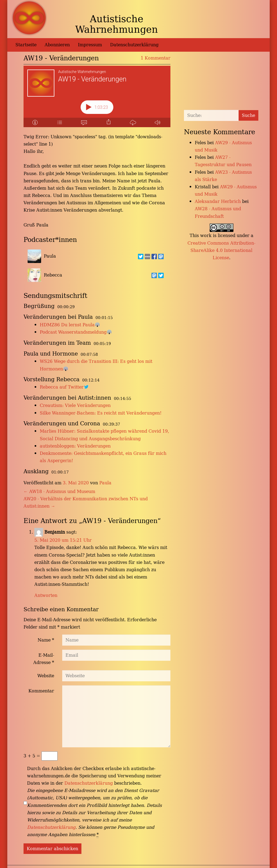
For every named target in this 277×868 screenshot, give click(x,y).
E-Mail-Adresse (44, 659)
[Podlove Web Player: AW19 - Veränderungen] (97, 96)
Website (46, 676)
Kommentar (41, 691)
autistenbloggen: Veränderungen (75, 446)
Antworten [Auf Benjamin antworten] (46, 595)
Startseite (26, 45)
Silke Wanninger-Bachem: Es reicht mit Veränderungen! (101, 413)
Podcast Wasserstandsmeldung (73, 332)
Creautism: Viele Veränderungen (75, 405)
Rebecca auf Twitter (62, 387)
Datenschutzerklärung (134, 45)
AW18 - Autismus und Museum (59, 491)
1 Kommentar (156, 58)
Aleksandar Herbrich (218, 201)
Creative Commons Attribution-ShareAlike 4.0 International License (221, 250)
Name (46, 640)
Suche (248, 115)
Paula (105, 483)
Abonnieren (57, 45)
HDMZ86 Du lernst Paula (67, 325)
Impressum (90, 45)
